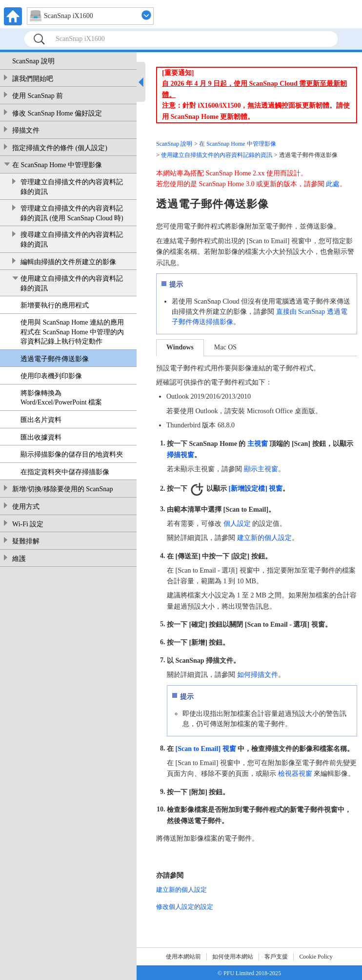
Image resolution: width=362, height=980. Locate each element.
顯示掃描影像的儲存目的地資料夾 (72, 454)
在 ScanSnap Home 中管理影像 (57, 165)
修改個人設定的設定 (185, 907)
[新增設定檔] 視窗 (256, 489)
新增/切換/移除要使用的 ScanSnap (63, 489)
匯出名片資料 (41, 420)
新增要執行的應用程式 (55, 305)
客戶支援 (276, 957)
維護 (19, 559)
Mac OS (225, 347)
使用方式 (26, 507)
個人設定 (237, 524)
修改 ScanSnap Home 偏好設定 (57, 113)
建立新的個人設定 (264, 538)
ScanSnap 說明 (33, 61)
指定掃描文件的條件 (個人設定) (60, 148)
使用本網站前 (183, 957)
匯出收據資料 (41, 437)
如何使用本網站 (233, 957)
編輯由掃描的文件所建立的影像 (68, 262)
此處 (333, 184)
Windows (180, 347)
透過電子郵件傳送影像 (55, 359)
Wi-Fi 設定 (28, 524)
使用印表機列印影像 (51, 376)
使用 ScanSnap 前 (38, 96)
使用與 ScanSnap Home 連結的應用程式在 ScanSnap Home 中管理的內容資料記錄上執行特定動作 (72, 332)
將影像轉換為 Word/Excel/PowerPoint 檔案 (61, 398)
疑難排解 (26, 541)
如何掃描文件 (258, 675)
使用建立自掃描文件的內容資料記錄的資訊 (72, 283)
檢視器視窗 (295, 774)
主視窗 (258, 443)
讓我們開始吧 (33, 79)
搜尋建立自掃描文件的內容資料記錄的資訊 (72, 240)
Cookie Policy (316, 957)
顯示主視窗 (261, 469)
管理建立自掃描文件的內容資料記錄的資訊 (72, 187)
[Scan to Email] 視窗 (206, 748)
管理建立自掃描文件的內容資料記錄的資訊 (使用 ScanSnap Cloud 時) (72, 213)
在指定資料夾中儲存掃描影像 (65, 472)
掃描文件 (26, 130)
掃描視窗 (181, 454)
